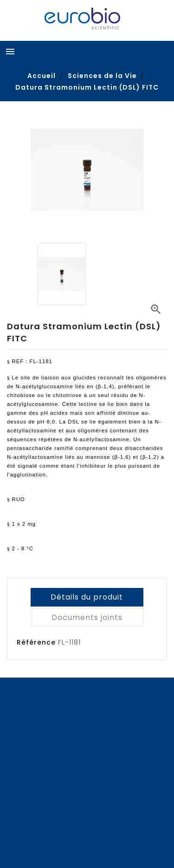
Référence (36, 642)
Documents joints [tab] (87, 617)
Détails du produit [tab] (87, 597)
